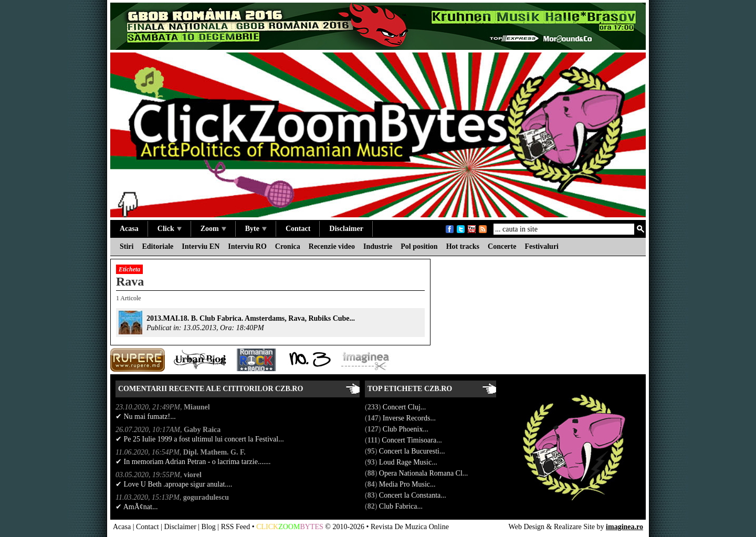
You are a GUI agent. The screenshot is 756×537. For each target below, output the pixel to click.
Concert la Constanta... (413, 495)
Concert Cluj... (405, 407)
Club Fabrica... (402, 506)
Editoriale (157, 246)
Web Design (527, 527)
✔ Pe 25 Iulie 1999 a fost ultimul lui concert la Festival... (200, 439)
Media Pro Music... (408, 484)
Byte (256, 229)
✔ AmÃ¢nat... (136, 507)
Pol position (419, 246)
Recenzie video (332, 246)
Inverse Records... (410, 418)
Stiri (127, 246)
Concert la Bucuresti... (413, 451)
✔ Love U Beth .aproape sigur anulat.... (174, 484)
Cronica (288, 246)
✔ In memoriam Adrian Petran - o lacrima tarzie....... (193, 462)
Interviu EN (201, 246)
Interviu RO (247, 246)
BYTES (311, 527)
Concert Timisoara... (413, 440)
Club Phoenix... (407, 429)
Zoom (213, 229)
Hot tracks (463, 246)
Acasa (129, 229)
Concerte (502, 246)
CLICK (267, 527)
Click (170, 229)
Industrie (378, 246)
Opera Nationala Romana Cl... (424, 473)
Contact (298, 229)
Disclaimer (346, 229)
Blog (209, 527)
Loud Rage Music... (409, 462)
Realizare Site (574, 527)
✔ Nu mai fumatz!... (146, 417)
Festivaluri (542, 246)
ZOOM (289, 527)
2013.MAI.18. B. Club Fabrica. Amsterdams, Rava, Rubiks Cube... (251, 318)
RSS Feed (236, 527)
